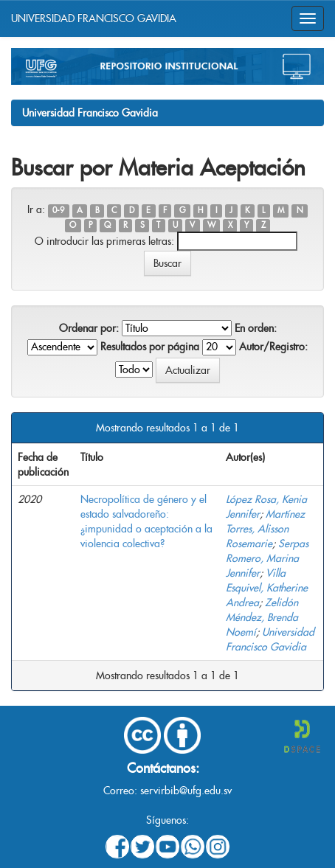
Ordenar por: (89, 328)
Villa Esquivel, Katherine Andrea (267, 588)
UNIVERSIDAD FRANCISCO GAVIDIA (94, 18)
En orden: (256, 328)
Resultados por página (150, 347)
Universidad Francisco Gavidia (90, 113)
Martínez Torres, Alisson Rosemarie (265, 529)
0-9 (58, 211)
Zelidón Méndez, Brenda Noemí (262, 617)
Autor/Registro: (273, 347)
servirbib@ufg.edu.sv (186, 791)
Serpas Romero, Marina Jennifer (267, 558)
